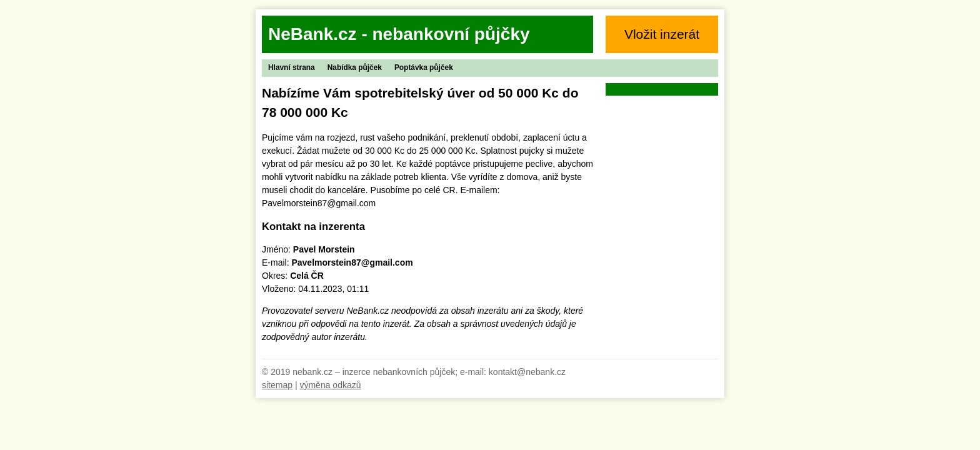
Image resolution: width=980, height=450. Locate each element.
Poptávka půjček (424, 67)
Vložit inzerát (662, 34)
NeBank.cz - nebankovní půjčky (399, 34)
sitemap (277, 385)
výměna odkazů (330, 385)
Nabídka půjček (355, 67)
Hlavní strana (292, 67)
